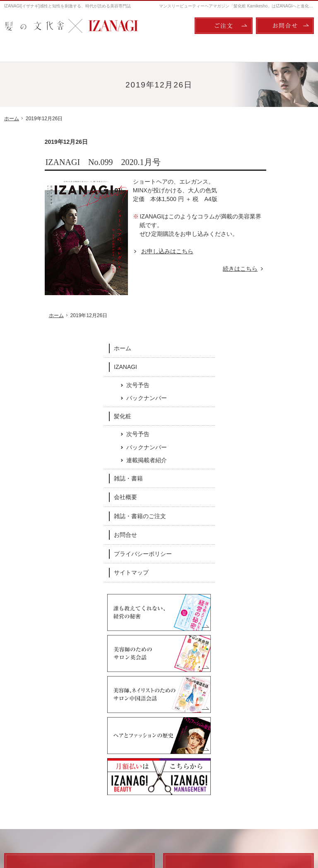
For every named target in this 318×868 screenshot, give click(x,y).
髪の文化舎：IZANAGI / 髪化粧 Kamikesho (52, 827)
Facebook (102, 690)
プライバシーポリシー (281, 356)
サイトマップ (270, 375)
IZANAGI (264, 169)
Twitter (217, 690)
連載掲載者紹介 (285, 262)
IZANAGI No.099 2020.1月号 (63, 162)
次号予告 (276, 187)
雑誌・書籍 (267, 280)
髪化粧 (261, 218)
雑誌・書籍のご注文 (278, 318)
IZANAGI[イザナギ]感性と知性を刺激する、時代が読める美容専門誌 (67, 6)
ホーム (261, 150)
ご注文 (224, 26)
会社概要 (264, 299)
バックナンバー (285, 200)
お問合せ (264, 337)
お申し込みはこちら (127, 251)
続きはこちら (204, 269)
